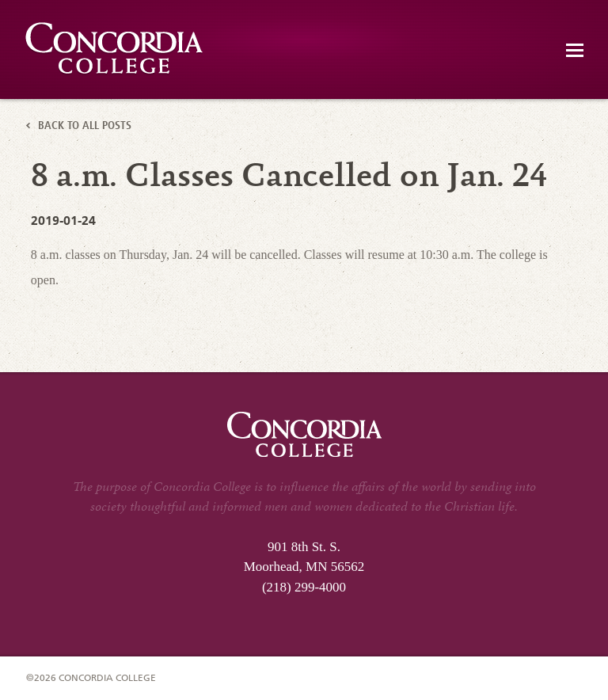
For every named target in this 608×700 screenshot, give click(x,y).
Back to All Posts (85, 127)
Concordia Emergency (115, 49)
